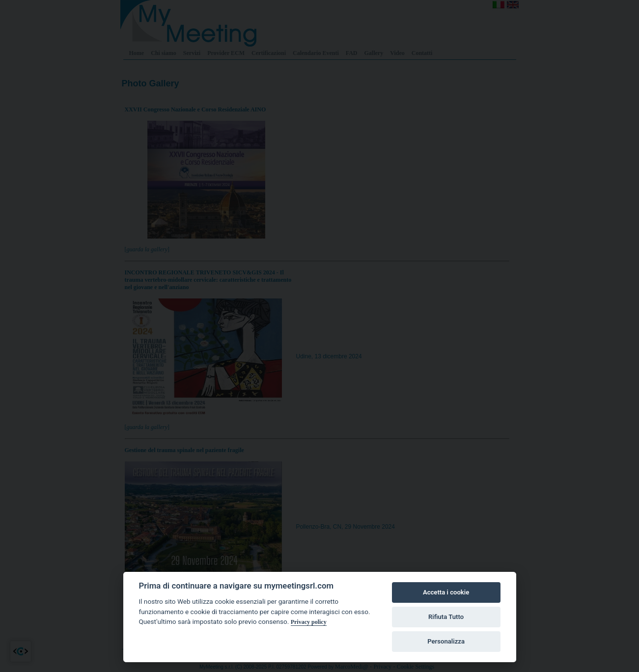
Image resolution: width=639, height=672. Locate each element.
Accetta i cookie (446, 592)
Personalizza (446, 641)
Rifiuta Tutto (446, 617)
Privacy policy (309, 622)
